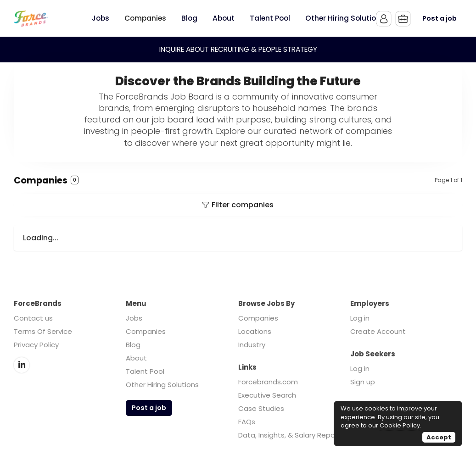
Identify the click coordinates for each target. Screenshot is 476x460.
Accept (439, 437)
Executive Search (267, 395)
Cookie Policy (400, 425)
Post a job (440, 18)
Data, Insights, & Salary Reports (291, 435)
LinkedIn (22, 365)
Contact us (33, 318)
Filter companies (243, 205)
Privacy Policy (36, 345)
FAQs (247, 422)
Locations (255, 331)
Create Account (378, 331)
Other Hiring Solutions (162, 385)
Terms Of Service (43, 331)
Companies (146, 331)
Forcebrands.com (268, 382)
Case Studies (261, 408)
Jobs (134, 318)
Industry (252, 345)
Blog (133, 345)
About (136, 358)
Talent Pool (145, 371)
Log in (360, 318)
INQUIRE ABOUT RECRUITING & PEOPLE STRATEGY (238, 49)
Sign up (363, 382)
